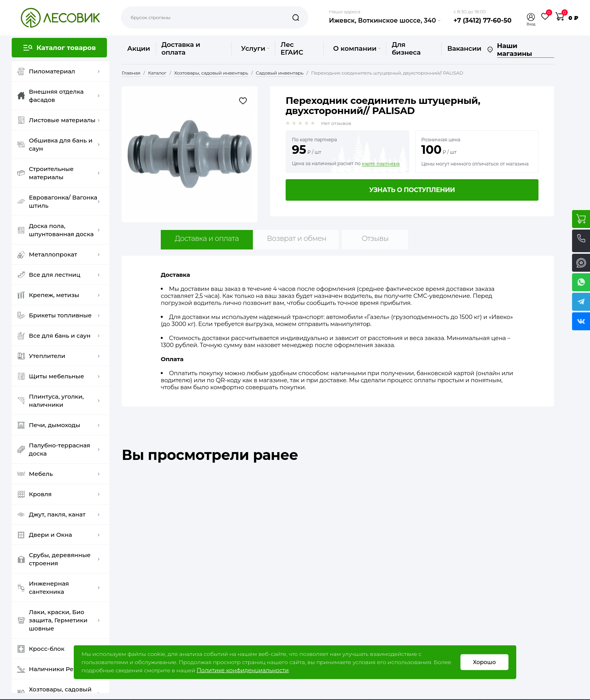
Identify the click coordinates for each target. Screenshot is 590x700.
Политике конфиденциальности (243, 670)
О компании (357, 48)
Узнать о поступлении (412, 190)
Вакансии (464, 48)
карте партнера (381, 164)
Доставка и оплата (181, 48)
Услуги (255, 48)
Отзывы (375, 239)
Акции (139, 48)
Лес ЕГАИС (292, 48)
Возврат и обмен (297, 239)
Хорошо (484, 662)
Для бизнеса (406, 48)
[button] (531, 17)
